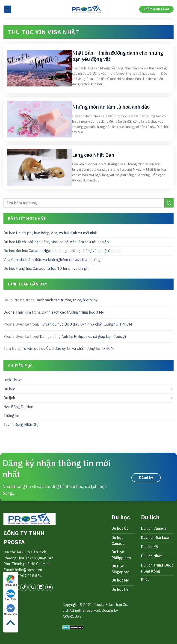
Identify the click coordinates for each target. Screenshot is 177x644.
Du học (9, 389)
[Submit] (169, 203)
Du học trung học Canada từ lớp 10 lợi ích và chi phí (46, 268)
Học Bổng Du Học (18, 407)
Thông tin (11, 415)
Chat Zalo (11, 595)
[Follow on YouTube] (49, 587)
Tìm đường (11, 581)
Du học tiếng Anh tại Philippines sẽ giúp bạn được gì (83, 336)
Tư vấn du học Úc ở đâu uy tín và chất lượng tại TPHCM (86, 324)
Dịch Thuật (13, 380)
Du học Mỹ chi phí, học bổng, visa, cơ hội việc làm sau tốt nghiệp (56, 242)
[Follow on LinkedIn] (41, 587)
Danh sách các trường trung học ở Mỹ (67, 300)
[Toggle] (172, 389)
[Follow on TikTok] (24, 587)
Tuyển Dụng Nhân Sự (21, 424)
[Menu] (8, 9)
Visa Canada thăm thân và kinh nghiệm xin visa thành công (52, 260)
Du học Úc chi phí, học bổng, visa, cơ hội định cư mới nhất (50, 233)
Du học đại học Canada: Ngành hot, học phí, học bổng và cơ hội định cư (62, 251)
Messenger (11, 610)
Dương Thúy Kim (17, 312)
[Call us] (32, 587)
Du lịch (9, 398)
